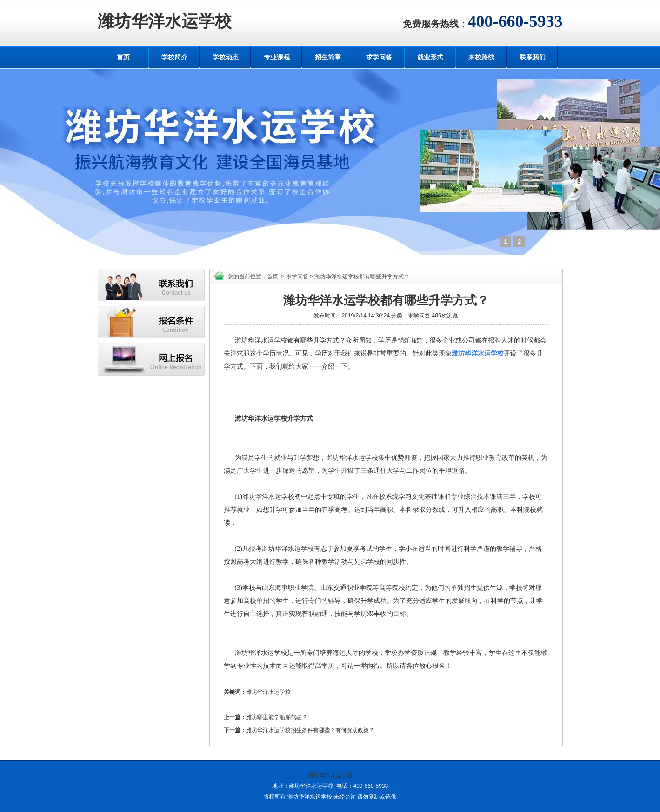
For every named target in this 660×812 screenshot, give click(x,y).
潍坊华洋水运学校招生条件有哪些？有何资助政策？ (310, 730)
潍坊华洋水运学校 (165, 21)
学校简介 (174, 57)
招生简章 (328, 57)
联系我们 (533, 57)
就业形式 (430, 57)
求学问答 (379, 57)
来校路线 (481, 57)
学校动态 (226, 57)
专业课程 (277, 57)
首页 (123, 57)
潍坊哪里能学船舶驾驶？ (277, 717)
